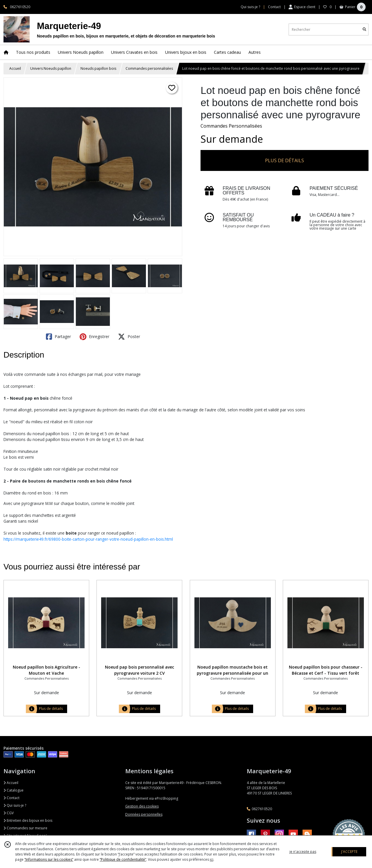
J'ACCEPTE (349, 852)
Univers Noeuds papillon (51, 68)
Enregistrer (94, 337)
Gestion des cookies (142, 806)
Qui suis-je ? (15, 805)
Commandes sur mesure (25, 828)
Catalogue (14, 790)
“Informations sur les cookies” (49, 859)
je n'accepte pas (303, 852)
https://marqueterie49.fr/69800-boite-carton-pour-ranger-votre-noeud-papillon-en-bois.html (88, 539)
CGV (9, 813)
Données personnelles (144, 814)
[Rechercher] (364, 30)
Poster (129, 337)
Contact (274, 7)
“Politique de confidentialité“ (123, 859)
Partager (58, 337)
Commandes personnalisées (149, 68)
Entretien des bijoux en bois (28, 820)
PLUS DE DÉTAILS (285, 160)
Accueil (15, 68)
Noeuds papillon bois (98, 68)
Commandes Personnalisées (231, 126)
